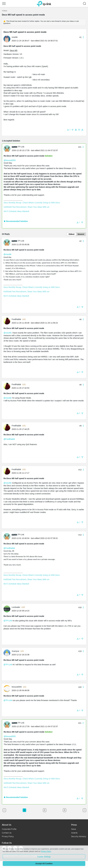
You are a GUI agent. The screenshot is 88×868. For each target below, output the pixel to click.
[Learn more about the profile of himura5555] (8, 688)
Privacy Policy (8, 836)
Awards (74, 833)
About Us (7, 825)
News (74, 829)
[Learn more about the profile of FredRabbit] (8, 321)
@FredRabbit (9, 439)
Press (74, 825)
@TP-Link (8, 621)
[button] (4, 4)
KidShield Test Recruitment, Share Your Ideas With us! (27, 207)
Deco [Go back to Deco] (5, 11)
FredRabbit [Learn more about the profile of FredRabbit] (16, 319)
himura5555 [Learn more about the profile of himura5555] (17, 687)
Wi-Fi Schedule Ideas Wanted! (16, 211)
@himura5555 (10, 160)
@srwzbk (7, 254)
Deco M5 (14, 50)
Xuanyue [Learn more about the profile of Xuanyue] (15, 651)
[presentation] (7, 39)
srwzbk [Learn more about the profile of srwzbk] (15, 37)
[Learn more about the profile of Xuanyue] (8, 653)
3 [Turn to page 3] (65, 810)
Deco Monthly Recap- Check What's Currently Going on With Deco (32, 203)
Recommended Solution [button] (16, 221)
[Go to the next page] (84, 810)
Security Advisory (79, 836)
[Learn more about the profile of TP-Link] (8, 148)
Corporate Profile (9, 829)
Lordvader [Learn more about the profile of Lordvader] (16, 607)
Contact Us (7, 833)
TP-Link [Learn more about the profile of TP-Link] (21, 147)
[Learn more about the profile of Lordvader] (8, 609)
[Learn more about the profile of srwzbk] (8, 39)
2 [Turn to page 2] (45, 810)
